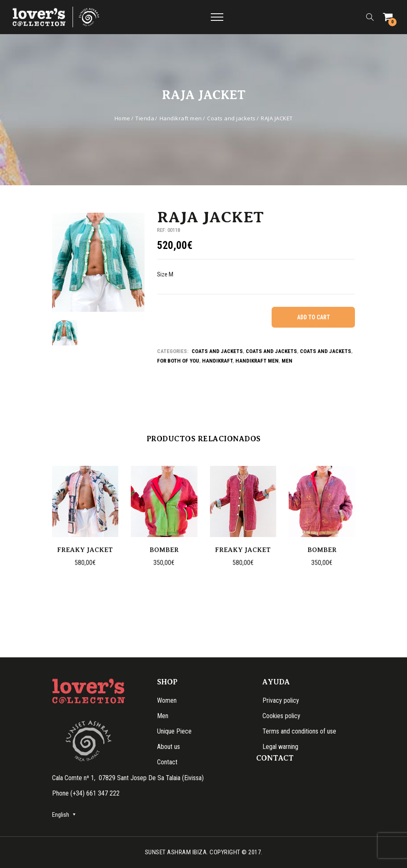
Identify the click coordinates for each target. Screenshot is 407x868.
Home (122, 118)
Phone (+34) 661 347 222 (86, 793)
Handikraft (217, 361)
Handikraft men (181, 118)
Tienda (145, 118)
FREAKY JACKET (85, 550)
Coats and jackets (231, 118)
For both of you (178, 361)
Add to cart (313, 317)
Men (287, 361)
